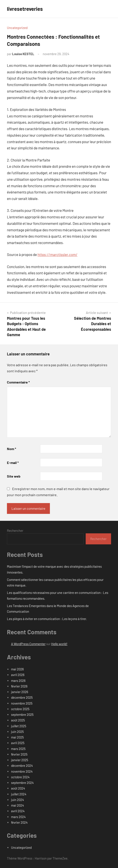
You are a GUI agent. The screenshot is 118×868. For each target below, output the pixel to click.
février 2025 (19, 754)
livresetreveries (25, 9)
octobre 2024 (20, 777)
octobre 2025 (20, 709)
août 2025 (18, 720)
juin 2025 (17, 732)
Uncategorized (17, 28)
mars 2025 (18, 749)
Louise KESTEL (23, 54)
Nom (11, 449)
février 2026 (19, 686)
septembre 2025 (22, 715)
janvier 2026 (20, 692)
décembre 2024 (22, 766)
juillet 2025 (19, 726)
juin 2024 (17, 800)
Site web (14, 476)
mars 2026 (18, 681)
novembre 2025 (22, 703)
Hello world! (59, 644)
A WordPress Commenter (28, 644)
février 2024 (19, 822)
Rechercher (15, 531)
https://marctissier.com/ (57, 254)
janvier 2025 (20, 760)
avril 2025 (18, 743)
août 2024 (18, 788)
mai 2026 (17, 669)
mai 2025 (17, 737)
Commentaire (18, 382)
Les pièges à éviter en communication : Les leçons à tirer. (47, 619)
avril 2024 (18, 811)
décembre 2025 (22, 697)
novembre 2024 (22, 771)
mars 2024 (18, 817)
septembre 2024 (22, 783)
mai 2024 (17, 805)
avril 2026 (18, 675)
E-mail (13, 463)
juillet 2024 (19, 794)
